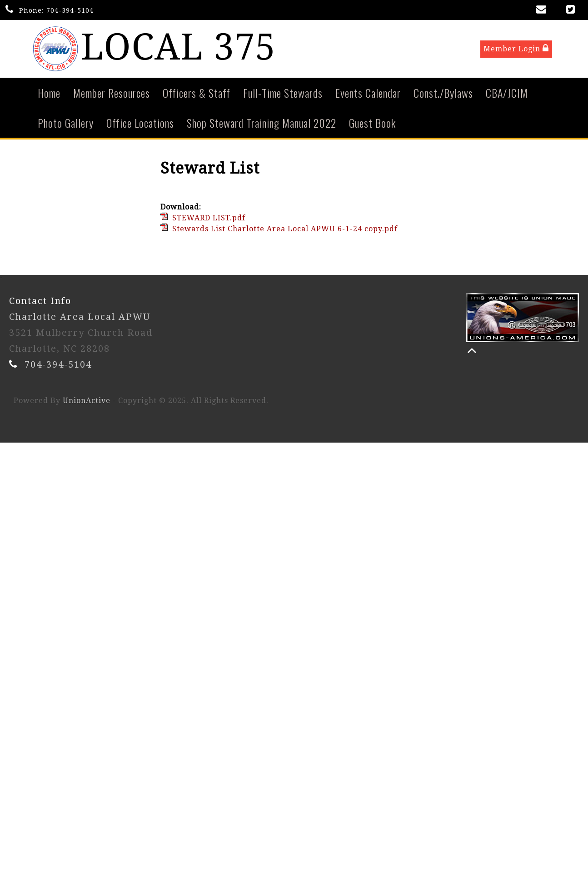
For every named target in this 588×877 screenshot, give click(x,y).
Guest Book (372, 125)
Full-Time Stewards (283, 95)
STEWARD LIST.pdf (209, 220)
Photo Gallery (66, 125)
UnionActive (87, 402)
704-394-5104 (70, 10)
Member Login (516, 49)
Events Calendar (368, 95)
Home (49, 95)
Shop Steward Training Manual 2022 (262, 125)
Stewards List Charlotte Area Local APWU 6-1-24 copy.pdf (285, 231)
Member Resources (112, 95)
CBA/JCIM (507, 95)
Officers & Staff (197, 95)
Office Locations (140, 125)
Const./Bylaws (443, 95)
